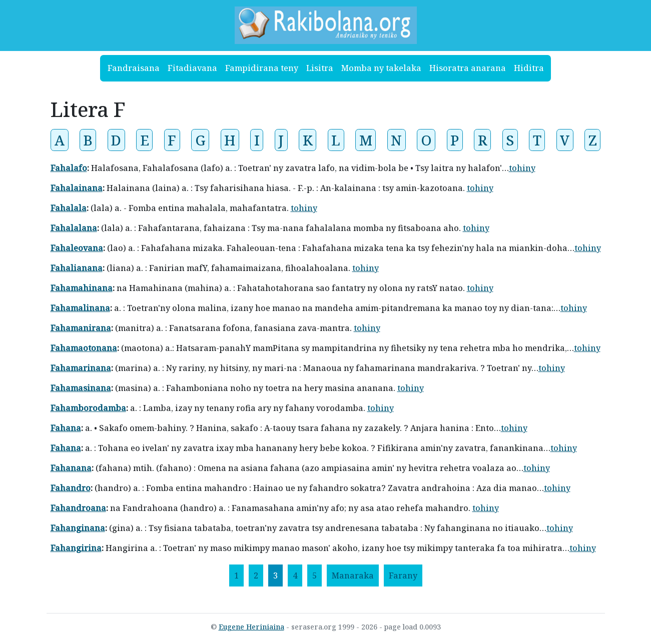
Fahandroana (78, 508)
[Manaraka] (353, 575)
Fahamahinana (82, 288)
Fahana (66, 428)
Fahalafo (69, 168)
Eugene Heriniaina (251, 627)
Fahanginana (78, 528)
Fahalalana (74, 228)
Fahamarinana (81, 368)
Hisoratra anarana (468, 68)
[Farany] (403, 575)
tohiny (522, 168)
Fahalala (69, 208)
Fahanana (71, 468)
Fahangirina (76, 548)
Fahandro (71, 488)
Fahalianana (77, 268)
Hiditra (529, 68)
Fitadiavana (192, 68)
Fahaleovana (77, 248)
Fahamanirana (81, 328)
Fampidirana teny (262, 68)
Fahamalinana (80, 308)
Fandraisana (134, 68)
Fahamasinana (81, 388)
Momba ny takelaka (381, 68)
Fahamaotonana (84, 348)
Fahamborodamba (88, 408)
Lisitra (320, 68)
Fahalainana (77, 188)
